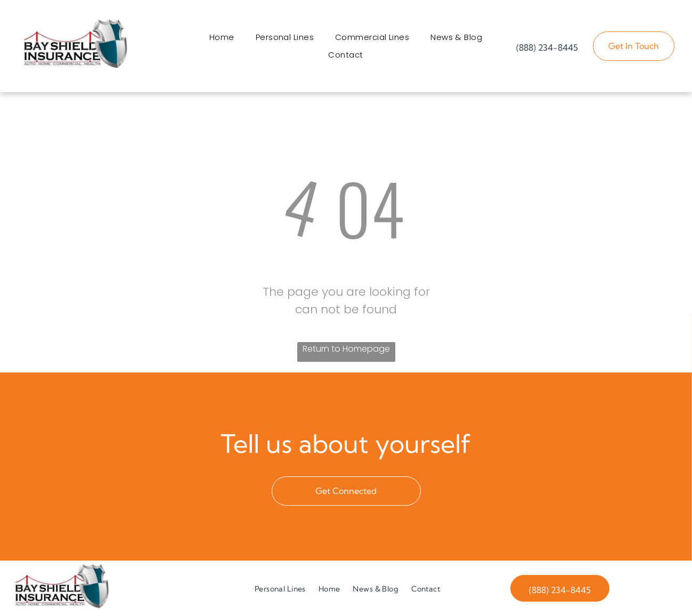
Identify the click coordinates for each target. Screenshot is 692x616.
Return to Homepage (346, 349)
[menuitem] (222, 37)
